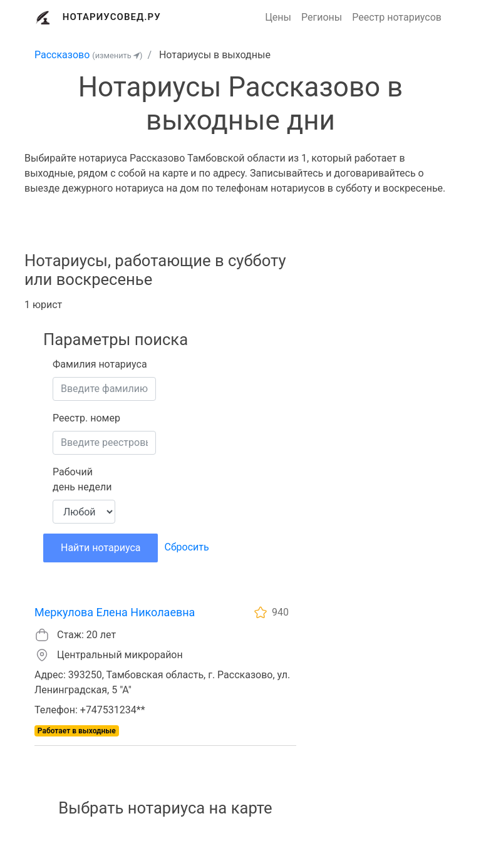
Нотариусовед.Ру (112, 17)
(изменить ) (117, 55)
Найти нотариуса (101, 548)
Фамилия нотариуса (100, 364)
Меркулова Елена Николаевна (115, 612)
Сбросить (186, 547)
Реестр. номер (86, 418)
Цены (278, 17)
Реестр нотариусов (397, 17)
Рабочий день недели (82, 479)
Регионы (322, 17)
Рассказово (62, 55)
